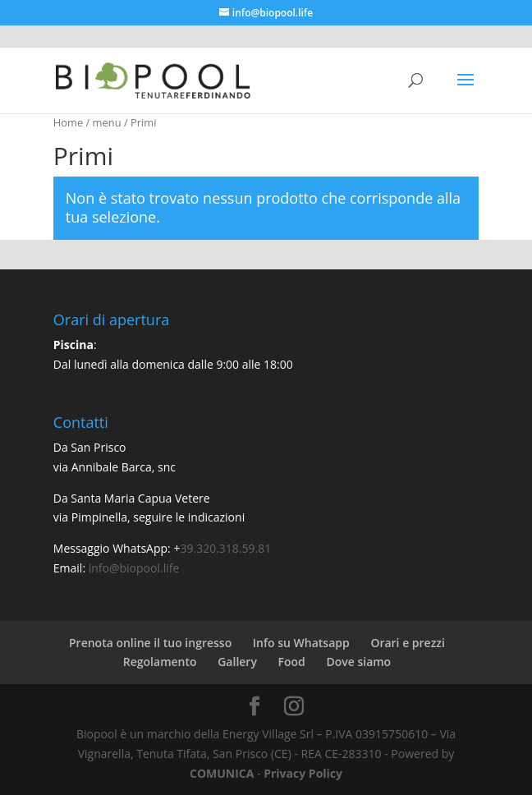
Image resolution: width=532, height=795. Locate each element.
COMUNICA (222, 773)
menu (107, 122)
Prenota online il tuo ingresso (150, 643)
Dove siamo (358, 662)
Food (292, 662)
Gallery (237, 662)
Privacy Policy (303, 773)
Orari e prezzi (408, 643)
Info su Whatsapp (301, 643)
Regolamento (160, 662)
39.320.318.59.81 (225, 548)
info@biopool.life (134, 568)
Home (68, 122)
